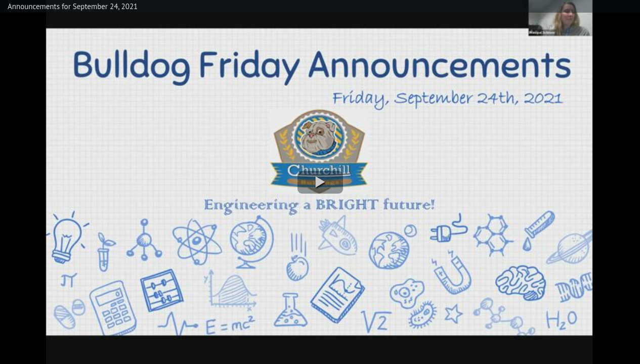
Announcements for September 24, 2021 (73, 6)
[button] (320, 182)
